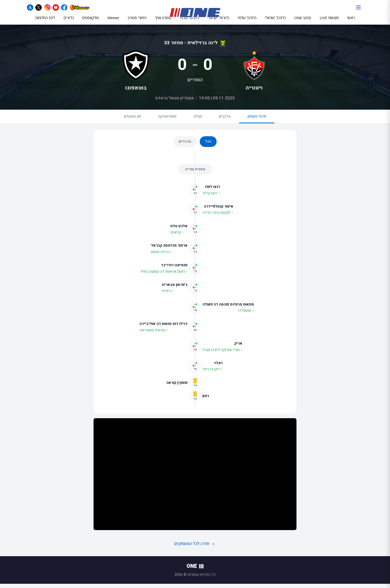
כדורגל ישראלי (275, 22)
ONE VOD (303, 22)
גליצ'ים (69, 22)
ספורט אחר (163, 22)
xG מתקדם (133, 121)
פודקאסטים (91, 22)
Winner (113, 22)
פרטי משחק (257, 123)
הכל (208, 146)
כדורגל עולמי (247, 22)
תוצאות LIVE (329, 22)
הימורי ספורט (137, 22)
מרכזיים (185, 146)
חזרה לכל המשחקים (195, 548)
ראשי (351, 22)
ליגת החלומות (45, 22)
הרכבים (225, 121)
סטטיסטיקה (167, 121)
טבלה (198, 121)
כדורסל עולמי (190, 22)
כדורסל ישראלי (219, 22)
